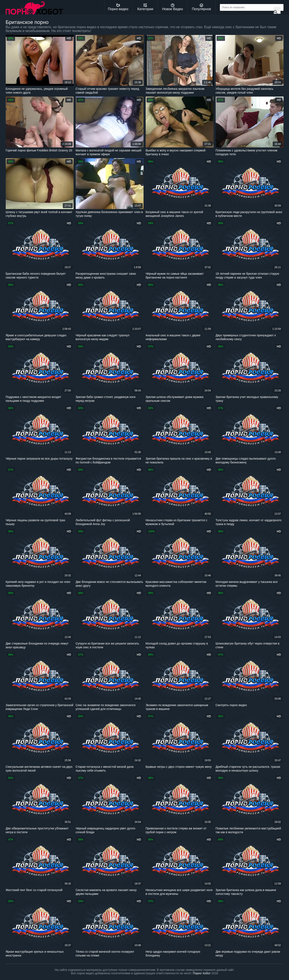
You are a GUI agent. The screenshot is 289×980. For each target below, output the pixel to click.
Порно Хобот (202, 973)
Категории (145, 7)
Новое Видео (173, 7)
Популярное (201, 7)
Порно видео (118, 7)
